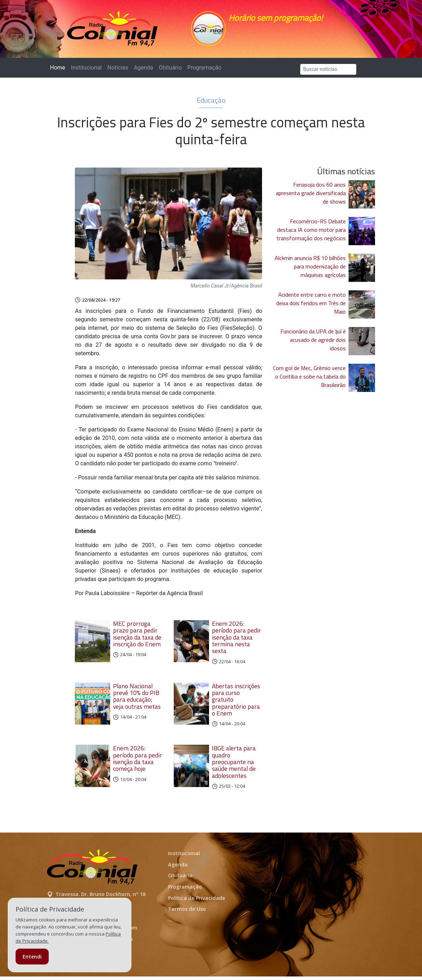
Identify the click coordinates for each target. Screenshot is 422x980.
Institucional (86, 71)
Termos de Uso (187, 912)
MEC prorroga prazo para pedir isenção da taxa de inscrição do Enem (137, 637)
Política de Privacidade (197, 902)
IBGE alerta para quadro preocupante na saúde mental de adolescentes (234, 765)
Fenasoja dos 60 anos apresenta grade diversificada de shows (311, 196)
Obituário (170, 71)
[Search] (328, 73)
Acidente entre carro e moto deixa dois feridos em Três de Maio (311, 307)
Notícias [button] (118, 71)
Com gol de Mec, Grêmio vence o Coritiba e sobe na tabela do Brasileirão (309, 380)
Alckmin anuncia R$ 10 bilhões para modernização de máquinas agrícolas (310, 270)
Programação (204, 71)
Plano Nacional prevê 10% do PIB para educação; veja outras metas (137, 700)
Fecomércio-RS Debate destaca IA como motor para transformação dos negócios (311, 233)
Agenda (143, 71)
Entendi (32, 957)
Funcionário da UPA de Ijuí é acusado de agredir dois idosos (313, 343)
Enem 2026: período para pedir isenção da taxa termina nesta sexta (236, 641)
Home (59, 71)
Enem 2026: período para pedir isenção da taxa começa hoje (138, 762)
